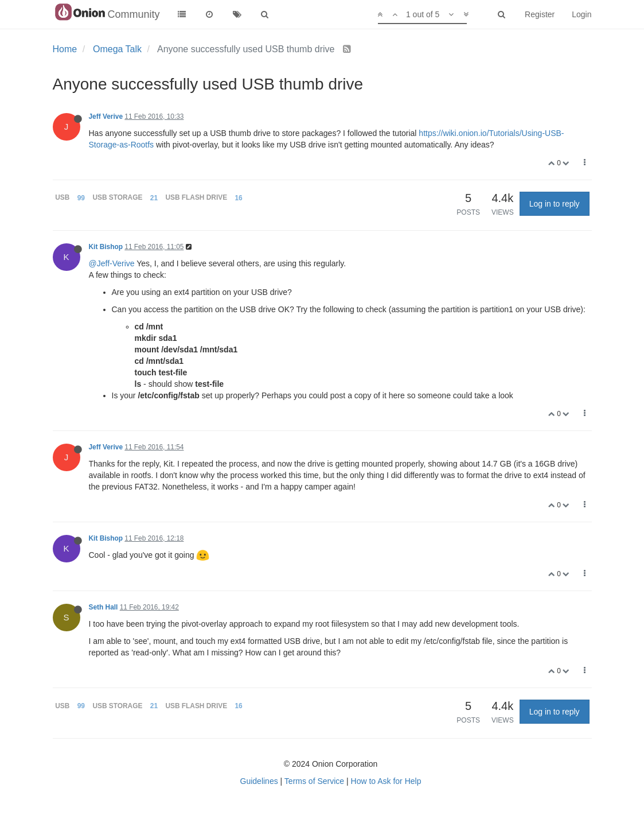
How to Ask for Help (386, 781)
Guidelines (259, 781)
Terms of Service (314, 781)
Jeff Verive (106, 117)
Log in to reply (555, 204)
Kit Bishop (106, 247)
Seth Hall (104, 607)
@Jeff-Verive (112, 263)
